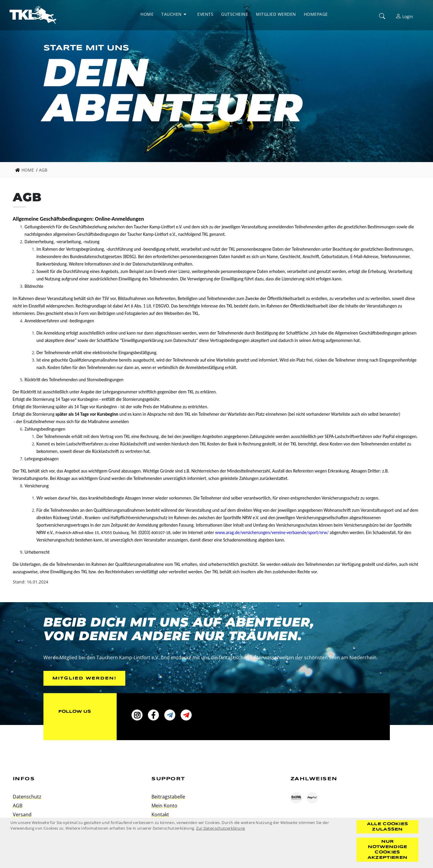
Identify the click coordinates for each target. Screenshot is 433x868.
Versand (22, 814)
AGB (18, 806)
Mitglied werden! (84, 678)
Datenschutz (27, 797)
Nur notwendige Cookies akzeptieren (387, 850)
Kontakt (160, 814)
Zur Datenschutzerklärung (221, 828)
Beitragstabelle (168, 797)
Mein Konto (164, 806)
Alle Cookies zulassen (388, 827)
